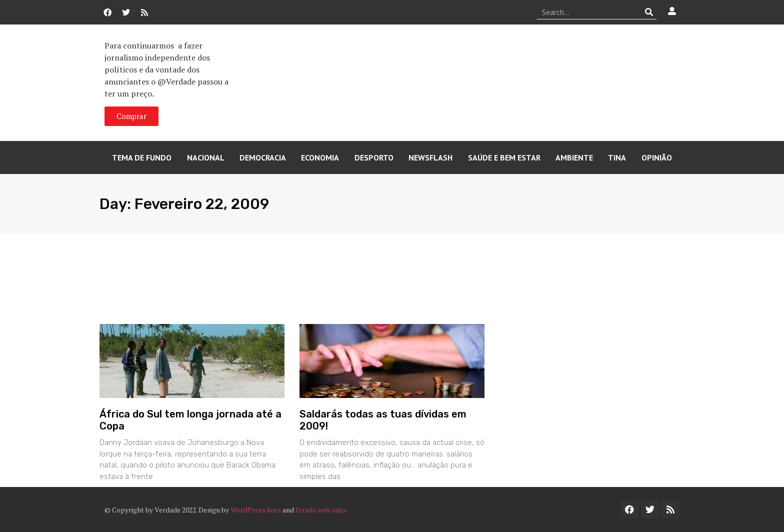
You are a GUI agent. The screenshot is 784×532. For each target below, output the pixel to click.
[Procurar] (649, 12)
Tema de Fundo (142, 157)
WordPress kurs (256, 510)
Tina (617, 157)
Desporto (374, 157)
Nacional (206, 157)
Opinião (657, 157)
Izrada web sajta (321, 510)
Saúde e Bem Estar (504, 157)
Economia (320, 157)
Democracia (263, 157)
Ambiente (574, 157)
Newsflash (430, 157)
